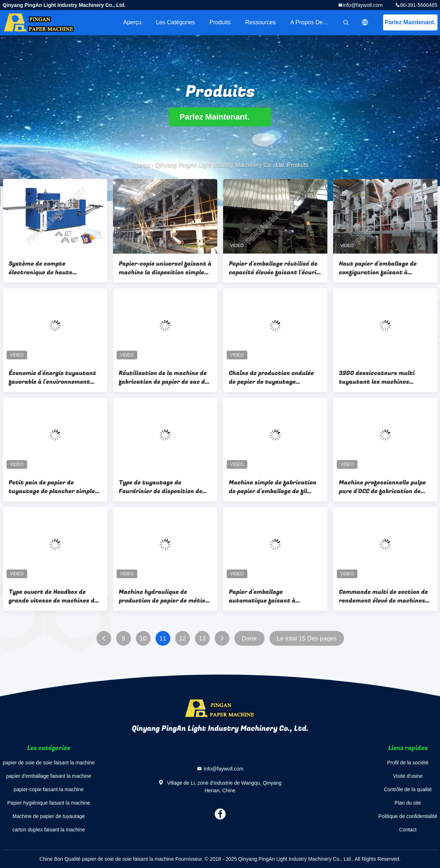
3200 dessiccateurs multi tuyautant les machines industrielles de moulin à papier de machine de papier (385, 377)
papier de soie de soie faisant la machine (49, 763)
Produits (220, 22)
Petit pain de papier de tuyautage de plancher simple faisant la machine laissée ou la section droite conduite (55, 487)
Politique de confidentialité (408, 816)
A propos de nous (314, 22)
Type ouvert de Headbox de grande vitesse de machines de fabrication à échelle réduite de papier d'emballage (55, 596)
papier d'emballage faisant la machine (49, 776)
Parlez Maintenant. (410, 22)
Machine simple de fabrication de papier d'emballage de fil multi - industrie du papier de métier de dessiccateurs (273, 487)
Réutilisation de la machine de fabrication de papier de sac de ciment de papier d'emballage (164, 377)
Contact (408, 830)
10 (143, 639)
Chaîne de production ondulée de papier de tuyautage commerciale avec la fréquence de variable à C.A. (274, 377)
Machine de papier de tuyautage (49, 816)
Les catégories (176, 22)
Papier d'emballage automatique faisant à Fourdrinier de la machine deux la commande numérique (274, 596)
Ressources (260, 22)
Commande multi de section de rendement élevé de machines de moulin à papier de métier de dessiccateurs (384, 596)
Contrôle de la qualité (408, 789)
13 (202, 639)
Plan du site (408, 803)
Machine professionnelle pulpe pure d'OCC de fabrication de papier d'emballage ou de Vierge (384, 487)
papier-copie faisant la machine (49, 789)
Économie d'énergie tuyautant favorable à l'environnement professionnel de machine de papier (53, 377)
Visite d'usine (408, 776)
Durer (249, 639)
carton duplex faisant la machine (49, 830)
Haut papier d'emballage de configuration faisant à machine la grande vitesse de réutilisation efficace (381, 268)
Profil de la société (408, 763)
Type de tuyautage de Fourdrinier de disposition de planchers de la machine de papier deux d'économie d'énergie (161, 487)
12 (182, 639)
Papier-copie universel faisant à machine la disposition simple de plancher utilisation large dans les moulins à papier (165, 268)
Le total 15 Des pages (307, 639)
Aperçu (132, 22)
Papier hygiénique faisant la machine (49, 803)
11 (163, 639)
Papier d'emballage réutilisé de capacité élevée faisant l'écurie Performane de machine (274, 268)
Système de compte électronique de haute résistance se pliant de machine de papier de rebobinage (55, 268)
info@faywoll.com (363, 5)
